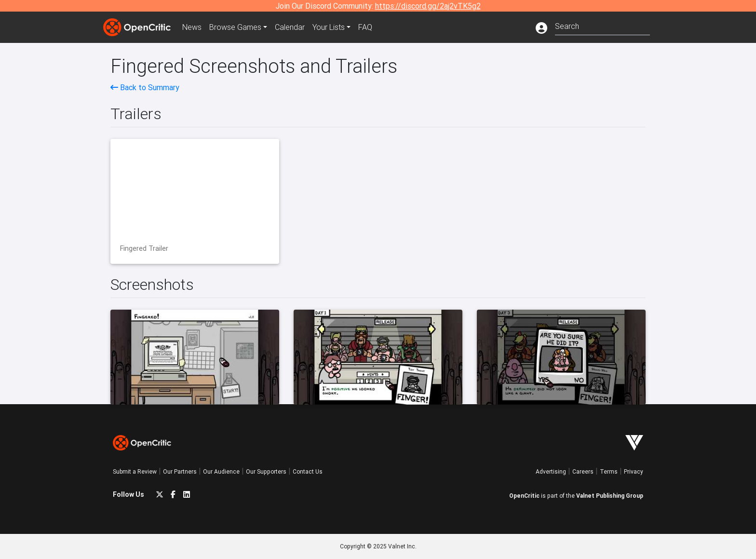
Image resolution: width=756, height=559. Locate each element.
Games (235, 27)
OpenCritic (524, 496)
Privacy (634, 471)
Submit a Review (135, 471)
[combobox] (602, 25)
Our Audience (221, 471)
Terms (609, 471)
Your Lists (329, 27)
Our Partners (180, 471)
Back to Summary (145, 87)
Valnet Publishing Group (610, 496)
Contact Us (308, 471)
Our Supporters (266, 471)
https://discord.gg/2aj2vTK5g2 (428, 6)
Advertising (551, 471)
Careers (583, 471)
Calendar (290, 27)
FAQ (365, 27)
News (192, 27)
